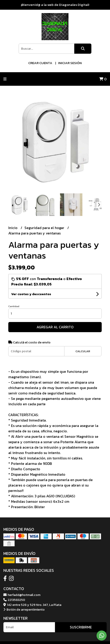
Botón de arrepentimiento (24, 609)
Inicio (13, 228)
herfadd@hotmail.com (22, 595)
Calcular (83, 351)
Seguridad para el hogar (45, 228)
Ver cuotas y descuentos (31, 294)
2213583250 (14, 600)
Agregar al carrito (55, 327)
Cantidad (14, 306)
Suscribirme (81, 627)
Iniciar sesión (70, 63)
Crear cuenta (40, 63)
